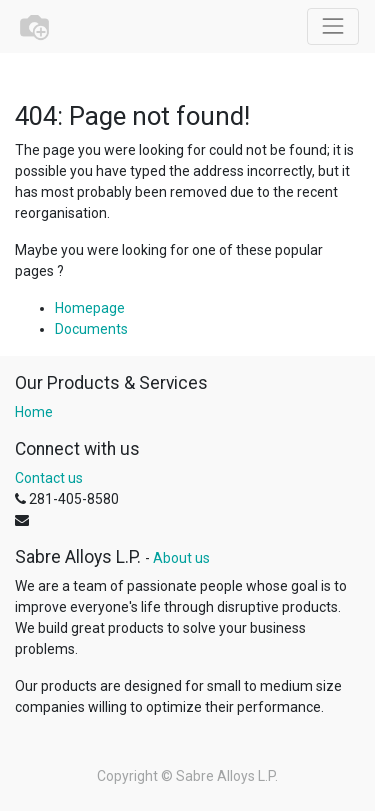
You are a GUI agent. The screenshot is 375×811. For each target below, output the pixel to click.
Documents (91, 329)
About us (181, 558)
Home (34, 412)
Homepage (90, 308)
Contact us (49, 478)
